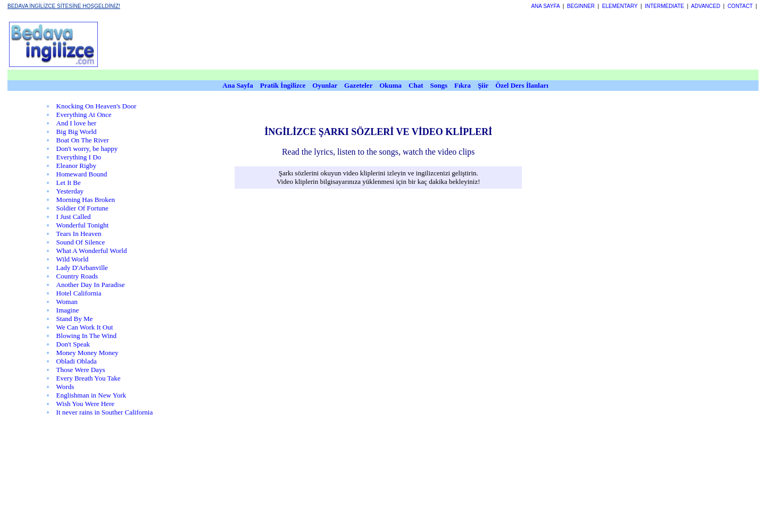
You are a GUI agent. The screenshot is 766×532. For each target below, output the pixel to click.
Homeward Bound (82, 174)
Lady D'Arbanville (82, 268)
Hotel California (79, 293)
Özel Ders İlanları (522, 85)
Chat (416, 85)
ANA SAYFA (545, 6)
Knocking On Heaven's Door (97, 106)
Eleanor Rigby (76, 166)
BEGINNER (581, 6)
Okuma (391, 85)
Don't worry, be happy (87, 149)
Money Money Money (88, 353)
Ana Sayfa (238, 85)
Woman (67, 302)
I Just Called (74, 217)
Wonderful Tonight (83, 225)
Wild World (73, 259)
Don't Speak (73, 344)
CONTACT (740, 6)
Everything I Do (79, 157)
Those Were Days (81, 370)
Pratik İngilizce (283, 85)
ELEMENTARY (620, 6)
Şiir (483, 85)
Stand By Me (75, 319)
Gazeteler (359, 85)
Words (65, 387)
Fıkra (463, 85)
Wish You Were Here (85, 404)
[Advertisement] (364, 44)
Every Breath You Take (89, 378)
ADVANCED (706, 6)
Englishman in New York (91, 395)
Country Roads (77, 276)
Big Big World (77, 132)
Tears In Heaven (79, 234)
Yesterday (70, 191)
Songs (439, 85)
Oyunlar (325, 85)
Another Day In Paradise (91, 285)
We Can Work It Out (85, 327)
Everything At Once (84, 115)
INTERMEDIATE (664, 6)
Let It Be (69, 183)
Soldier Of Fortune (82, 208)
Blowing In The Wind (86, 336)
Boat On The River (83, 140)
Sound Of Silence (81, 242)
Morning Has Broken (86, 200)
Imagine (68, 310)
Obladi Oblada (77, 361)
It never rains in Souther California (105, 412)
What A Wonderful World (92, 251)
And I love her (76, 123)
